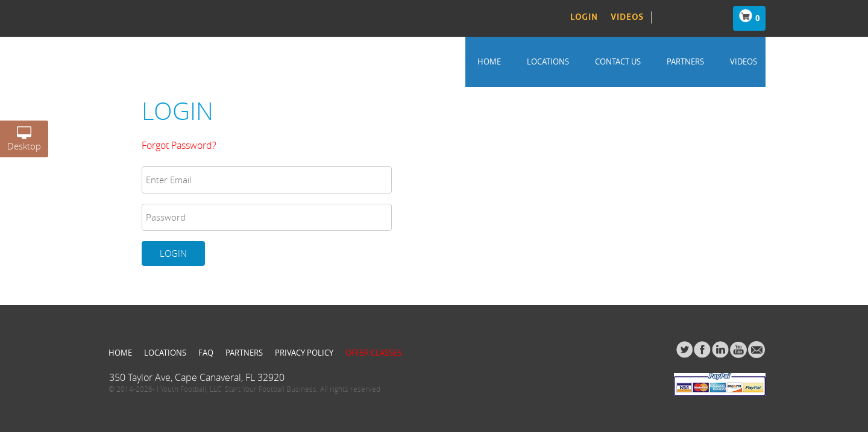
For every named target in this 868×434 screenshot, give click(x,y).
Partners (685, 61)
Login (584, 17)
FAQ (206, 353)
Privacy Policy (304, 353)
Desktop (24, 141)
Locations (548, 61)
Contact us (618, 61)
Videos (627, 17)
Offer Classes (373, 353)
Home (489, 61)
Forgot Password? (179, 145)
